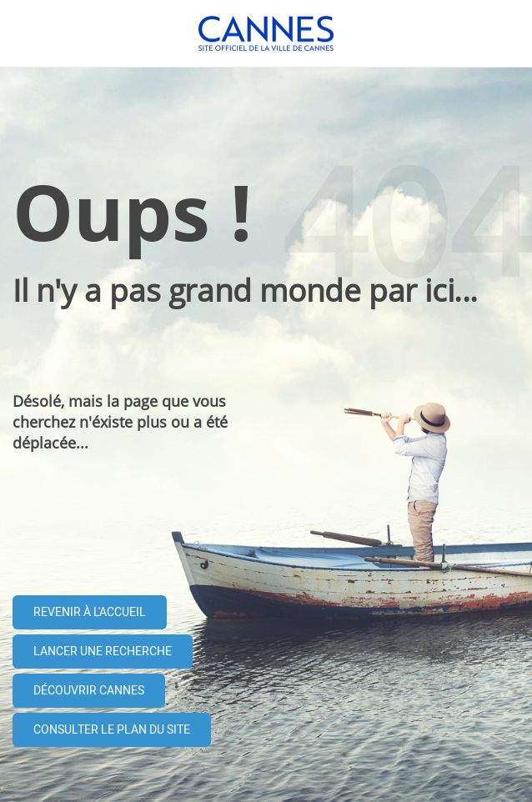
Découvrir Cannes (89, 691)
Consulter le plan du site (112, 730)
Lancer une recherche (103, 652)
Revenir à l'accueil (90, 612)
